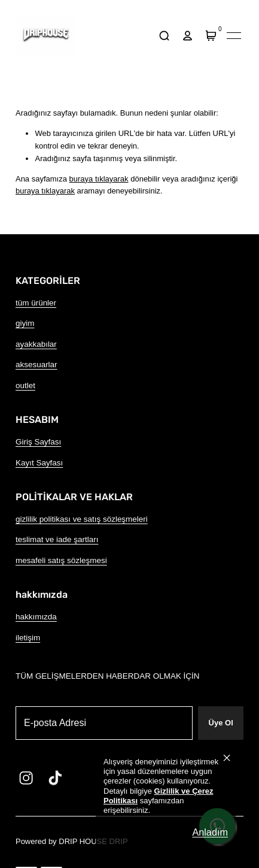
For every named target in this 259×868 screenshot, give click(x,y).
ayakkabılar (36, 344)
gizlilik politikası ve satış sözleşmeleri (82, 519)
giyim (25, 323)
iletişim (28, 638)
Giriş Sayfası (38, 442)
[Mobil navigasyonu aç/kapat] (234, 35)
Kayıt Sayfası (39, 463)
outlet (25, 385)
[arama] (164, 35)
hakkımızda (36, 617)
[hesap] (187, 35)
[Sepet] (211, 35)
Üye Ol (221, 723)
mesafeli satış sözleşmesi (61, 560)
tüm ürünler (36, 303)
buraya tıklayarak (99, 179)
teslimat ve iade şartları (57, 539)
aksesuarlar (36, 365)
